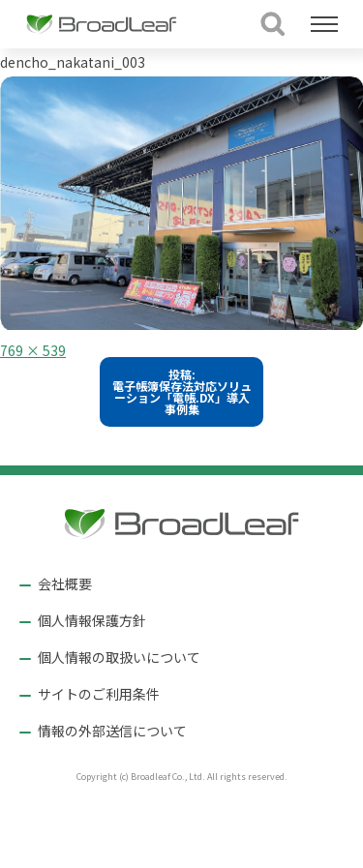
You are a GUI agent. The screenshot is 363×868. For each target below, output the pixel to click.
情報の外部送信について (112, 731)
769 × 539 (33, 350)
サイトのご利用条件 (99, 694)
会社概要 (65, 584)
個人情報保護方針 (92, 620)
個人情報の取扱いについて (119, 657)
